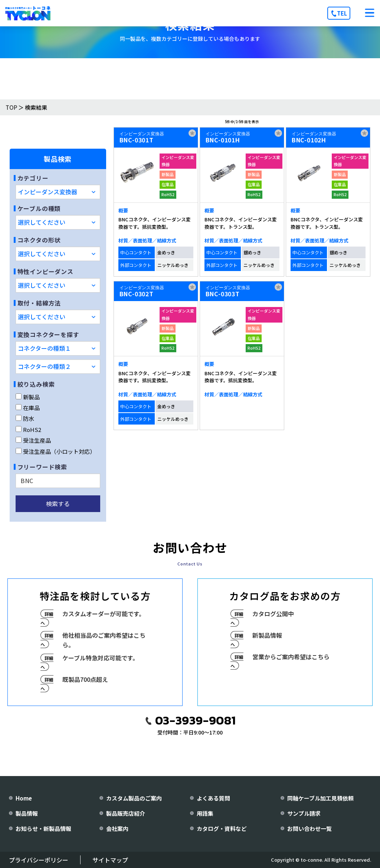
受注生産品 (33, 440)
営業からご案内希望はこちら (291, 657)
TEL (342, 13)
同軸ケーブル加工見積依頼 (320, 798)
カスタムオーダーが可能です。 (104, 614)
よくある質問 (213, 798)
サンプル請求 (304, 813)
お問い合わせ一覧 (309, 829)
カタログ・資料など (222, 829)
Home (24, 798)
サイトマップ (110, 860)
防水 (25, 418)
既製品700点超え (85, 679)
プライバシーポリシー (39, 860)
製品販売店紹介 (126, 813)
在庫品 (28, 408)
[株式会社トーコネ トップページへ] (28, 13)
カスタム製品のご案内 (134, 798)
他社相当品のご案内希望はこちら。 (104, 640)
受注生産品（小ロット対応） (55, 451)
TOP (11, 107)
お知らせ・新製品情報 (43, 829)
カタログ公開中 (273, 614)
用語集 (205, 813)
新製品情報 (267, 635)
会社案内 (117, 829)
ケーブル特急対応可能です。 (100, 658)
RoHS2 (28, 430)
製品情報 (27, 813)
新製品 (28, 397)
